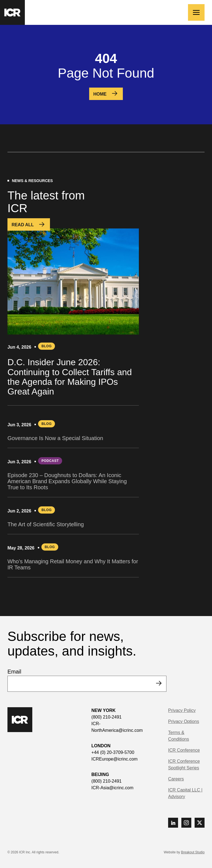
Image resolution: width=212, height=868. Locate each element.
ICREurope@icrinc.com (114, 759)
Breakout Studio (193, 852)
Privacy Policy (182, 710)
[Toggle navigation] (196, 12)
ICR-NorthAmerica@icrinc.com (117, 727)
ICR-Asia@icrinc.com (112, 788)
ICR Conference (184, 750)
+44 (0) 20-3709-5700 (113, 752)
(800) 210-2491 (106, 717)
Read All (23, 225)
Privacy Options (184, 721)
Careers (176, 779)
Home (100, 94)
